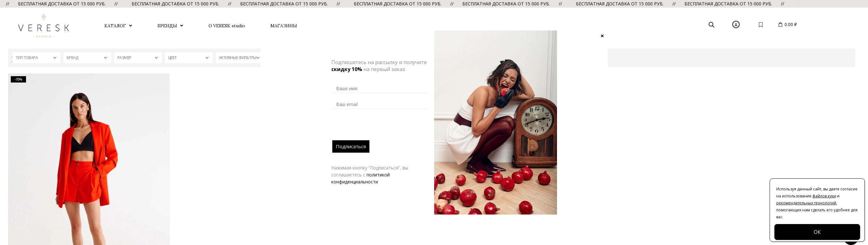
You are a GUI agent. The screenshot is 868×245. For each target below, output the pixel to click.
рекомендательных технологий (806, 203)
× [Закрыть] (602, 36)
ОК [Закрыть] (817, 232)
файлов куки (824, 196)
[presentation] (381, 128)
